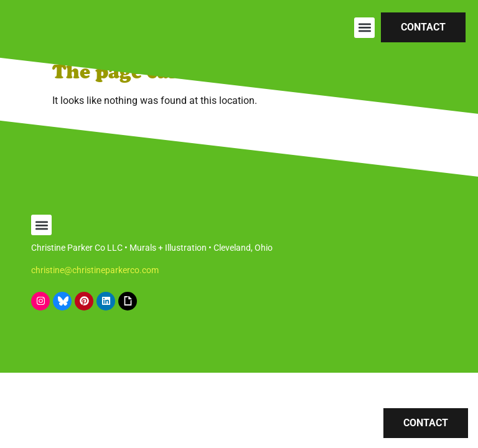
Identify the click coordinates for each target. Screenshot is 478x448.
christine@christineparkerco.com (95, 270)
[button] (364, 28)
